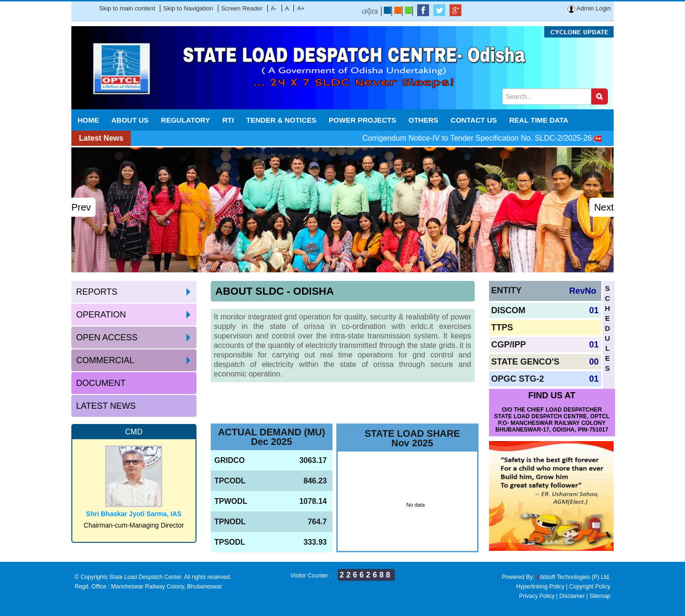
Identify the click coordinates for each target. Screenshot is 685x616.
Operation (101, 315)
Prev (81, 207)
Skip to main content (127, 8)
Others (424, 120)
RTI (228, 120)
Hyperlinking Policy (540, 587)
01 (594, 310)
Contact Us (474, 120)
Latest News (106, 406)
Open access (107, 337)
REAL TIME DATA (539, 120)
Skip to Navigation (188, 8)
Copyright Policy (590, 587)
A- (274, 8)
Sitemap (600, 596)
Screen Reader (242, 8)
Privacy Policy (537, 596)
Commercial (105, 360)
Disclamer (572, 596)
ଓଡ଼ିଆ (370, 11)
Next (604, 207)
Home (88, 120)
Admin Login (589, 8)
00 (594, 362)
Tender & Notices (282, 120)
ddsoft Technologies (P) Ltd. (573, 577)
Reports (97, 292)
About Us (130, 120)
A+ (301, 8)
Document (101, 383)
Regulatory (185, 120)
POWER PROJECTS (362, 120)
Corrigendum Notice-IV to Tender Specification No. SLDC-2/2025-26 (489, 138)
